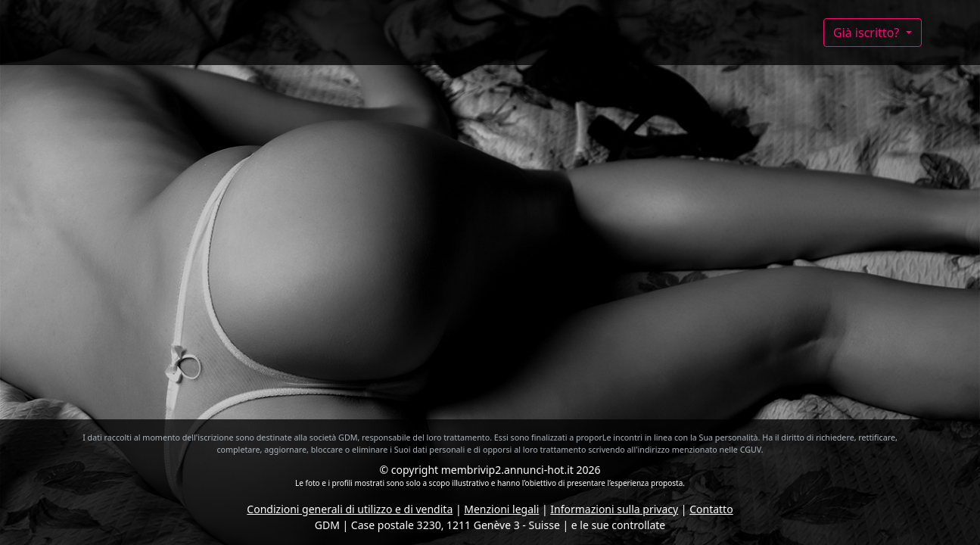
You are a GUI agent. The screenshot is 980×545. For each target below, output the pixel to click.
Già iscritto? (868, 33)
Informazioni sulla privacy (614, 509)
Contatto (711, 509)
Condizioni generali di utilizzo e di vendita (350, 509)
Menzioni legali (501, 509)
